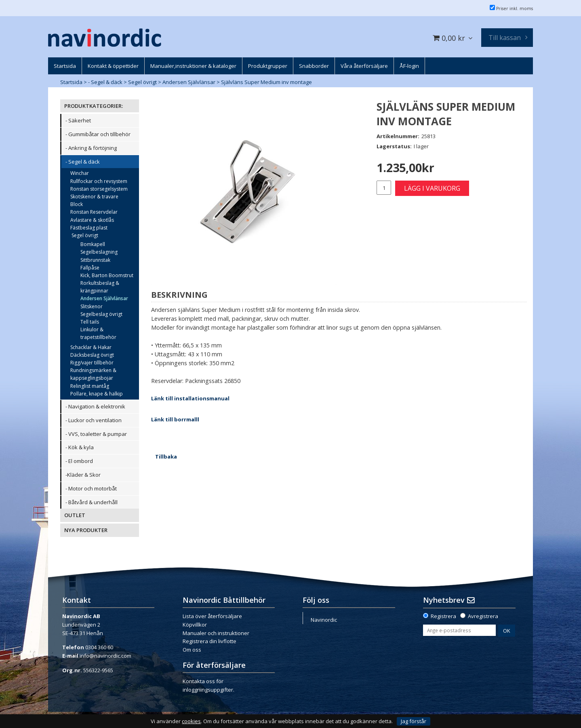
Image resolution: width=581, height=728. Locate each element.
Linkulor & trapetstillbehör (98, 333)
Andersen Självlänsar (189, 82)
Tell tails (90, 322)
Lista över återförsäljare (212, 616)
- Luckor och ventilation (94, 420)
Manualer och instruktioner (216, 633)
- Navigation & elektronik (95, 406)
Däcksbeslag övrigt (92, 355)
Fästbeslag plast (89, 228)
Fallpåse (90, 268)
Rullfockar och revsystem (99, 181)
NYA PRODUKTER (86, 530)
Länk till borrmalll (175, 419)
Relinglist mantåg (90, 386)
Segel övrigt (142, 82)
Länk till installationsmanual (190, 398)
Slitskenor (92, 306)
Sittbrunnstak (95, 260)
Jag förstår (414, 721)
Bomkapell (93, 244)
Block (77, 204)
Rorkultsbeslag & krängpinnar (100, 287)
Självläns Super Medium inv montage (266, 82)
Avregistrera (483, 616)
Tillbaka (166, 457)
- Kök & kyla (80, 447)
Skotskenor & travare (94, 197)
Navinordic (324, 620)
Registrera (443, 616)
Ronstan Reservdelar (94, 212)
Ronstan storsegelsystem (99, 189)
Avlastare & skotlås (92, 220)
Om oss (192, 650)
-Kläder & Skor (83, 475)
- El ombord (79, 461)
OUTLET (75, 515)
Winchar (80, 173)
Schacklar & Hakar (91, 347)
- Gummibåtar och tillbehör (98, 134)
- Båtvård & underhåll (92, 502)
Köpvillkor (195, 625)
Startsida (71, 82)
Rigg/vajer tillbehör (92, 363)
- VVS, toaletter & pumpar (96, 434)
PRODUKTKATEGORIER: (94, 106)
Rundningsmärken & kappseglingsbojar (93, 374)
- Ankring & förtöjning (91, 148)
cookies (191, 721)
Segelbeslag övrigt (101, 314)
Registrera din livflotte (209, 641)
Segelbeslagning (99, 252)
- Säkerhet (78, 120)
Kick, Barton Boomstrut (107, 275)
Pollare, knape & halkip (97, 394)
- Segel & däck (105, 82)
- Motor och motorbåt (91, 488)
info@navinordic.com (105, 656)
